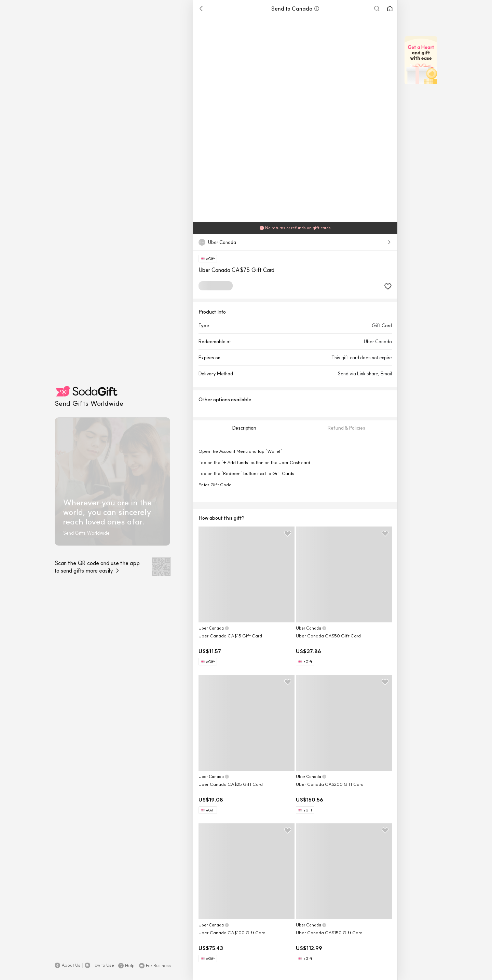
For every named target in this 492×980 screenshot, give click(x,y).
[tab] (244, 428)
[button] (67, 965)
